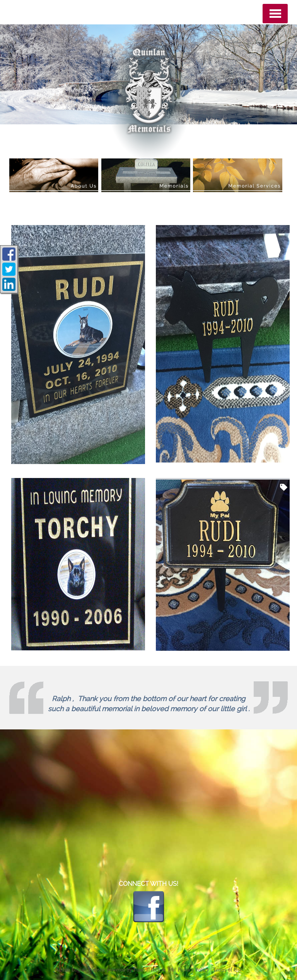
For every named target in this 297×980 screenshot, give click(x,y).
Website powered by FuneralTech (124, 970)
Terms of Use (228, 970)
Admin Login (70, 970)
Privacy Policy (193, 970)
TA (170, 970)
